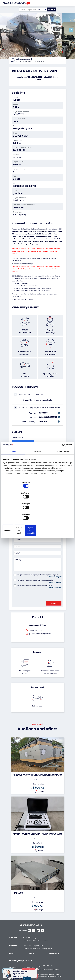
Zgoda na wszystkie (61, 514)
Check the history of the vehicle (37, 400)
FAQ (43, 941)
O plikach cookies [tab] (62, 470)
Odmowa (14, 514)
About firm (27, 933)
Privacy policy (47, 944)
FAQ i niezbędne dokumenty (25, 672)
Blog (34, 933)
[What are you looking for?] (28, 9)
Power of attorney (22, 283)
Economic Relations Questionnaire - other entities (33, 288)
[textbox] (42, 9)
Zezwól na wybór (37, 514)
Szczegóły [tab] (37, 470)
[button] (73, 30)
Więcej (28, 978)
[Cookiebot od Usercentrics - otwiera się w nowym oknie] (63, 464)
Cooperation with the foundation (35, 936)
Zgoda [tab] (13, 470)
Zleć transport (37, 705)
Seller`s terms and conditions (26, 454)
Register (36, 941)
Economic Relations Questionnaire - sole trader (33, 290)
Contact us (27, 941)
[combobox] (42, 9)
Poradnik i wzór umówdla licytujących (50, 672)
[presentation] (30, 594)
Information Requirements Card (27, 285)
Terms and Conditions (31, 944)
